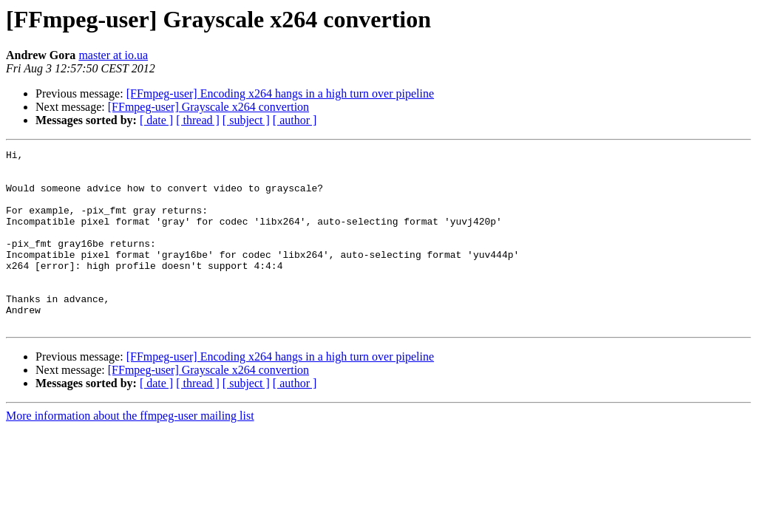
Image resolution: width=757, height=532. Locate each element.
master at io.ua (113, 55)
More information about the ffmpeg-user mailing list (130, 451)
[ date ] (156, 120)
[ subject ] (246, 120)
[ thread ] (198, 120)
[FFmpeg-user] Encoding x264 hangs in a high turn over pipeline (280, 93)
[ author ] (295, 120)
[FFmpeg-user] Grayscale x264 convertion (208, 107)
